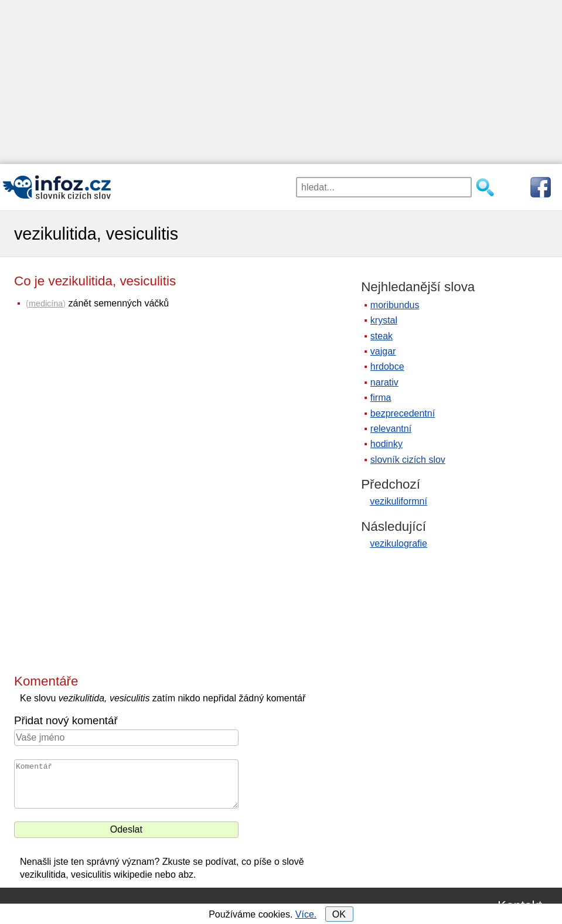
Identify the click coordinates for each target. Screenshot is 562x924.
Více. (306, 914)
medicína (46, 304)
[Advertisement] (281, 82)
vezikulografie (398, 543)
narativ (384, 382)
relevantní (391, 429)
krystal (384, 320)
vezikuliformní (398, 501)
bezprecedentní (403, 413)
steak (382, 336)
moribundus (395, 305)
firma (381, 398)
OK (339, 914)
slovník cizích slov (408, 460)
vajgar (383, 351)
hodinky (386, 444)
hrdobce (387, 366)
